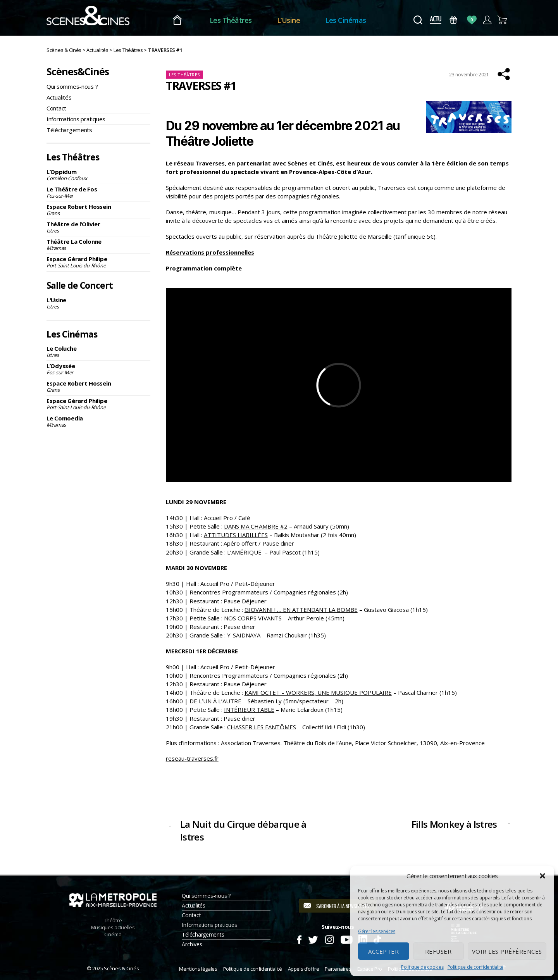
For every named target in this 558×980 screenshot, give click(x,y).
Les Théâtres (235, 20)
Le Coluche (98, 351)
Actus (435, 20)
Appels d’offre (304, 969)
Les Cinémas (350, 20)
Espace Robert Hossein (98, 210)
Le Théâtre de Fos (98, 192)
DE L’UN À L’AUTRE (215, 701)
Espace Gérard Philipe (98, 262)
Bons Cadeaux (454, 20)
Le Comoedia (98, 421)
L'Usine (98, 303)
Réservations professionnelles (210, 252)
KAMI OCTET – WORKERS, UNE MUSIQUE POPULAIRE (318, 692)
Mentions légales (198, 969)
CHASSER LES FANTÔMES (262, 727)
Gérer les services (377, 931)
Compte (487, 20)
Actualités (59, 97)
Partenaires (338, 969)
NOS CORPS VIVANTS (253, 618)
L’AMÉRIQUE (244, 552)
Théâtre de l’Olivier (98, 227)
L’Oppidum (98, 175)
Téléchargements (69, 130)
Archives (192, 944)
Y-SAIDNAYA (244, 635)
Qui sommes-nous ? (72, 86)
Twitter (313, 939)
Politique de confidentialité (475, 967)
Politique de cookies (422, 967)
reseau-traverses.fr (192, 758)
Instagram (330, 939)
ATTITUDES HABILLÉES (236, 535)
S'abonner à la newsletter (343, 906)
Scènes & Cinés (121, 968)
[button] (542, 876)
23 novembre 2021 (469, 75)
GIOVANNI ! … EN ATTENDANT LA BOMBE (301, 610)
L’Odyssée (98, 369)
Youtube (346, 939)
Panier (502, 20)
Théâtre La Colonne (98, 245)
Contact (56, 108)
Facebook (299, 939)
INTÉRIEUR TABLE (249, 710)
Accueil (182, 20)
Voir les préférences (507, 951)
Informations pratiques (76, 119)
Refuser (438, 951)
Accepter (383, 951)
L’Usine (293, 20)
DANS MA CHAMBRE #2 (256, 526)
